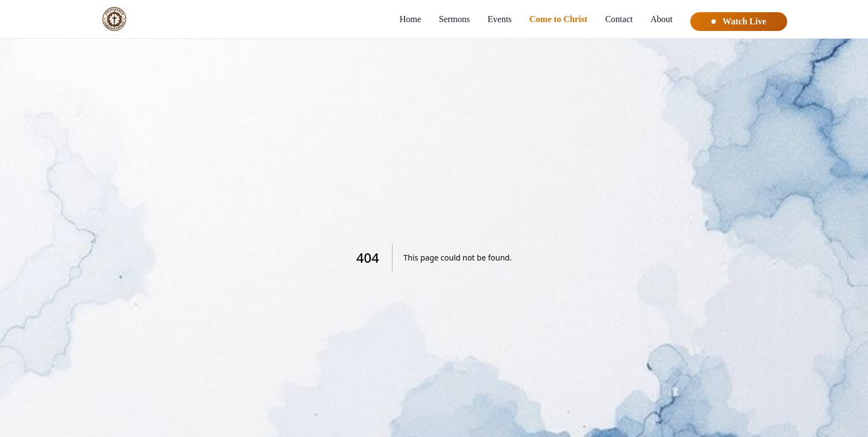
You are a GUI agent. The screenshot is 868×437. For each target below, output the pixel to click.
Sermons (454, 19)
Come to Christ (558, 19)
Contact (619, 19)
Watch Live (739, 21)
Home (410, 19)
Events (500, 19)
